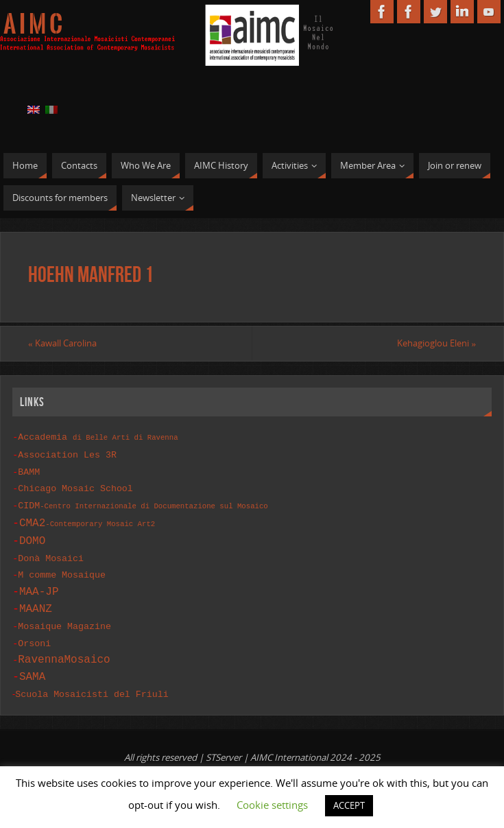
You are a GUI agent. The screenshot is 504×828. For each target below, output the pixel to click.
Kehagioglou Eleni (436, 343)
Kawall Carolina (62, 343)
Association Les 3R (67, 453)
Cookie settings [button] (272, 805)
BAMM (29, 470)
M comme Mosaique (62, 570)
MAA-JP (39, 587)
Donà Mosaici (51, 554)
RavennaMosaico (64, 653)
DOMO (32, 537)
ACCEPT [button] (349, 805)
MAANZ (36, 604)
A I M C (33, 25)
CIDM (143, 502)
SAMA (32, 670)
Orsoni (34, 637)
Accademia (98, 436)
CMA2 (87, 519)
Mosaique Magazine (64, 621)
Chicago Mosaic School (75, 486)
